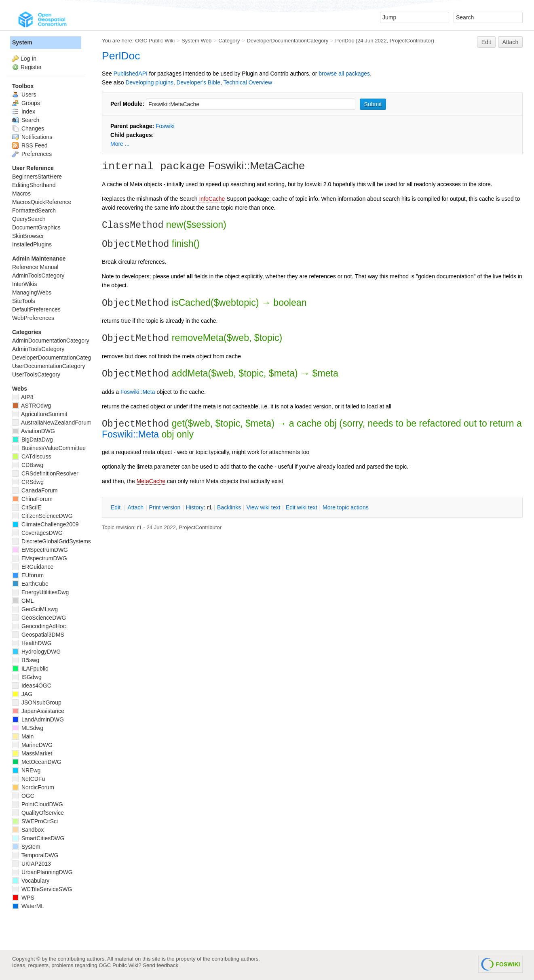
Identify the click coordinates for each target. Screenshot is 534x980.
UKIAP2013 (32, 864)
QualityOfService (38, 813)
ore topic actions (346, 507)
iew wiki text (264, 507)
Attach (511, 42)
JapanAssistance (38, 711)
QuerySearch (29, 219)
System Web (196, 41)
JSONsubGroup (37, 702)
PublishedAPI (131, 74)
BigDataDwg (33, 440)
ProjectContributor (411, 41)
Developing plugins (149, 82)
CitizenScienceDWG (42, 516)
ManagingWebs (32, 292)
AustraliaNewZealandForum (52, 423)
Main (23, 736)
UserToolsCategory (36, 374)
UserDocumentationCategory (49, 366)
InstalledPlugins (32, 244)
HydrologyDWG (36, 652)
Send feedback (160, 965)
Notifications (32, 137)
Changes (28, 128)
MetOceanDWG (37, 762)
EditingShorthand (34, 185)
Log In (28, 59)
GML (23, 601)
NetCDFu (28, 779)
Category (229, 41)
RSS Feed (30, 145)
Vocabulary (31, 881)
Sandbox (28, 830)
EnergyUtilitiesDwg (40, 592)
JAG (22, 694)
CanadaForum (35, 490)
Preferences (32, 154)
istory (195, 507)
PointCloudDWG (38, 804)
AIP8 (23, 397)
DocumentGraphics (36, 227)
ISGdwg (27, 677)
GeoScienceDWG (39, 618)
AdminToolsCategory (38, 275)
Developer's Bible (198, 82)
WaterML (28, 906)
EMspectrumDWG (40, 558)
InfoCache (212, 199)
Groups (26, 103)
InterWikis (24, 284)
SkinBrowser (28, 236)
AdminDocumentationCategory (51, 341)
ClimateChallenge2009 (45, 524)
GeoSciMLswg (35, 609)
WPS (23, 898)
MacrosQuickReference (42, 202)
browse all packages (344, 74)
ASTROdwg (32, 406)
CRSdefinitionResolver (45, 473)
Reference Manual (35, 267)
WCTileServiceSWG (42, 889)
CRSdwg (28, 482)
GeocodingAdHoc (39, 626)
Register (31, 67)
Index (24, 111)
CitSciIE (27, 507)
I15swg (26, 660)
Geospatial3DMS (38, 635)
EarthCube (30, 584)
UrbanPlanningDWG (42, 872)
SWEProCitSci (35, 821)
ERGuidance (33, 567)
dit (116, 507)
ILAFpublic (30, 669)
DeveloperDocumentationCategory (287, 41)
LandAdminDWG (38, 719)
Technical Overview (248, 82)
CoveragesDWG (37, 533)
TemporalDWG (35, 855)
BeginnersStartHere (37, 177)
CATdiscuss (32, 456)
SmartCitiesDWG (38, 838)
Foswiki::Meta (138, 392)
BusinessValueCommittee (49, 448)
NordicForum (33, 787)
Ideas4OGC (32, 686)
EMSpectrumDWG (40, 550)
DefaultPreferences (36, 309)
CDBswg (28, 465)
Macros (21, 193)
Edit (486, 42)
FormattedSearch (34, 210)
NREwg (26, 770)
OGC (23, 796)
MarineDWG (32, 745)
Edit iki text (302, 507)
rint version (165, 507)
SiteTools (24, 301)
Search (26, 120)
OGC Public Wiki (155, 41)
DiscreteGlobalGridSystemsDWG (58, 541)
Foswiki (165, 126)
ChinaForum (32, 499)
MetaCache (151, 481)
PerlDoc (345, 41)
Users (24, 95)
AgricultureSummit (40, 414)
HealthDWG (32, 643)
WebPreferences (33, 318)
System (22, 42)
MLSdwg (28, 728)
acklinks (229, 507)
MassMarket (32, 753)
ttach (135, 507)
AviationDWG (34, 431)
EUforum (28, 575)
